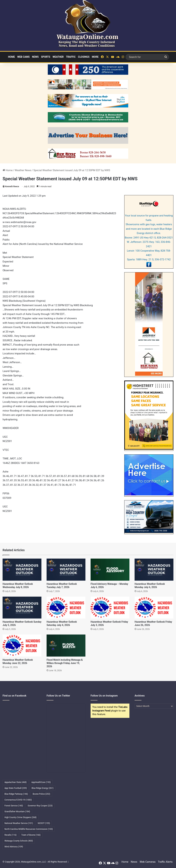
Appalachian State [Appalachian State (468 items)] (16, 782)
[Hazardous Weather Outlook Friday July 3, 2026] (110, 608)
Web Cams (23, 57)
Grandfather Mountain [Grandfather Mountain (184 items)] (17, 812)
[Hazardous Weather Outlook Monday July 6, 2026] (154, 570)
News (35, 57)
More (95, 57)
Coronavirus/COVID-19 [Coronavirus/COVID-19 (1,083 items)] (18, 800)
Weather (58, 57)
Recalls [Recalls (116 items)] (10, 835)
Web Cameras (148, 862)
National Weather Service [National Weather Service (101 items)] (19, 823)
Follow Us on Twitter (58, 696)
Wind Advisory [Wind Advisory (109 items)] (14, 847)
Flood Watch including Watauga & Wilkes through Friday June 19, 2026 (65, 663)
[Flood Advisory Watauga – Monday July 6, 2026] (110, 570)
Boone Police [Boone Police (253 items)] (41, 794)
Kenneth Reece (12, 186)
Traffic (71, 57)
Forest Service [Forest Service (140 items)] (14, 806)
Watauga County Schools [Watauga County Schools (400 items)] (19, 841)
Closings (84, 57)
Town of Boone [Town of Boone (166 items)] (31, 835)
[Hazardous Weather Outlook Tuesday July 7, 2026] (66, 570)
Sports (46, 57)
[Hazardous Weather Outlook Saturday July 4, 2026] (66, 608)
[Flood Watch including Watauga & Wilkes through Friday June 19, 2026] (66, 645)
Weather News (23, 170)
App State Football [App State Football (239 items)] (16, 788)
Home (12, 57)
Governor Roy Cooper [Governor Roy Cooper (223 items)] (40, 806)
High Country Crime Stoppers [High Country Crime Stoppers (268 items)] (21, 817)
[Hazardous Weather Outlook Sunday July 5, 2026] (22, 608)
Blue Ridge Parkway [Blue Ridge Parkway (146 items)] (16, 794)
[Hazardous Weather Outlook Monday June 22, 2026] (22, 645)
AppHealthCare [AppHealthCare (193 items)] (41, 782)
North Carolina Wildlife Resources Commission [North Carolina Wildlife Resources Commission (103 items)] (29, 829)
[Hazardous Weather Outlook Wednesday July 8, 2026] (22, 570)
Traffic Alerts (165, 862)
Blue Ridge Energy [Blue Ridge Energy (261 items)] (43, 788)
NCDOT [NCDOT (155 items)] (44, 823)
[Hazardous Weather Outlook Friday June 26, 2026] (154, 608)
